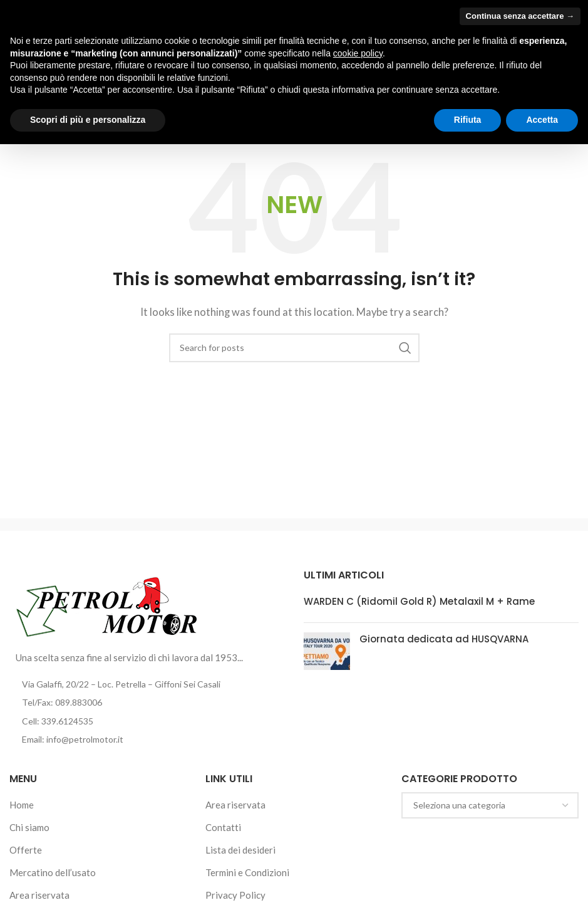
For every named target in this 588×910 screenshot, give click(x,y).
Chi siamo (29, 827)
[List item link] (147, 703)
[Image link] (107, 605)
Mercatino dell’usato (53, 872)
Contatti (223, 827)
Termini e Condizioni (247, 872)
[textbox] (490, 805)
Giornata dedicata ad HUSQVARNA (444, 639)
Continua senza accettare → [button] (520, 16)
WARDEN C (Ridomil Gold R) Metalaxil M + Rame (419, 601)
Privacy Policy (235, 895)
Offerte (26, 850)
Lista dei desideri (240, 850)
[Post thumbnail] (327, 651)
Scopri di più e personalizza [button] (88, 120)
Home (22, 805)
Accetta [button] (542, 120)
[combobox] (490, 805)
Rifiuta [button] (468, 120)
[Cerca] (294, 348)
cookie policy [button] (358, 53)
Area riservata (39, 895)
